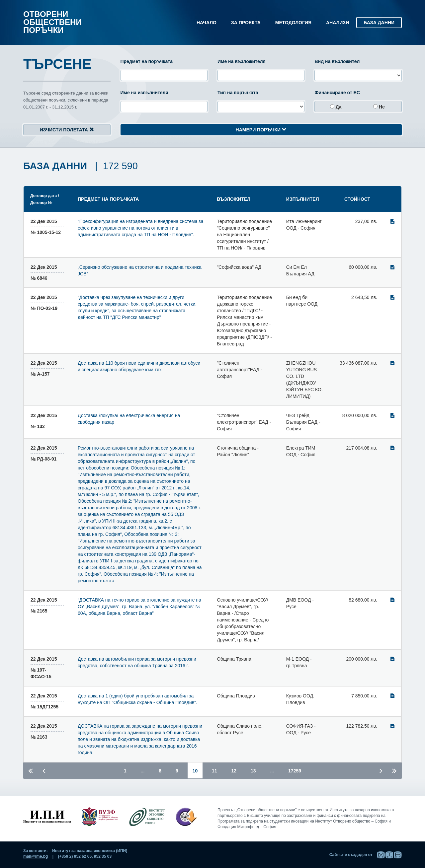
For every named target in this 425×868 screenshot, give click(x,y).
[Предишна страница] (44, 770)
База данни (379, 23)
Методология (293, 23)
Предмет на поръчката (147, 61)
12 (234, 771)
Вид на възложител (337, 61)
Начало (207, 23)
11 (214, 771)
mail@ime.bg (36, 856)
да (336, 107)
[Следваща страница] (381, 770)
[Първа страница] (31, 770)
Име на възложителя (242, 61)
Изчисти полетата (67, 130)
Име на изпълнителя (144, 93)
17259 (295, 771)
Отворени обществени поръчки (52, 22)
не (379, 107)
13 (253, 771)
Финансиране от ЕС (337, 93)
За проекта (246, 23)
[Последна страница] (394, 770)
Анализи (338, 23)
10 (198, 770)
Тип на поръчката (238, 93)
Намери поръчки (261, 130)
